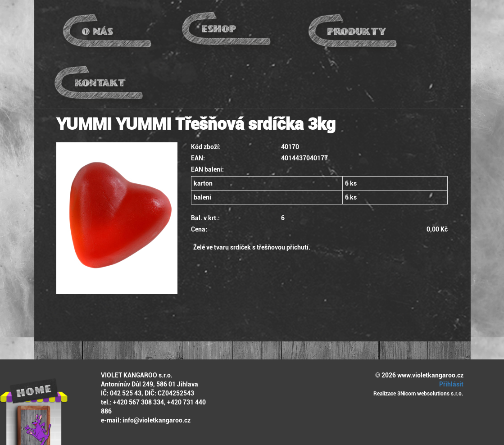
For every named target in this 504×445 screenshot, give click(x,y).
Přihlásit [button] (450, 384)
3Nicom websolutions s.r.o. (430, 394)
